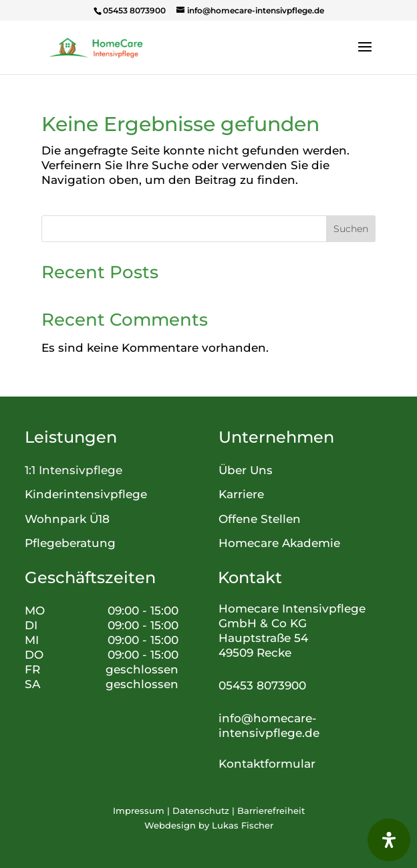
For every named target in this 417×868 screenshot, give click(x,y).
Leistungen (71, 437)
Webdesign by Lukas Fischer (209, 825)
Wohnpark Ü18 (67, 519)
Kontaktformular (267, 764)
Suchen (351, 229)
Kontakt (250, 577)
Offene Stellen (260, 519)
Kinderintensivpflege (86, 494)
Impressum (139, 810)
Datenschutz (201, 810)
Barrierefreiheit (271, 810)
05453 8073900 (262, 685)
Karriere (241, 494)
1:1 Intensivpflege (74, 470)
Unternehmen (276, 437)
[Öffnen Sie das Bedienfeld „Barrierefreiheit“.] (389, 840)
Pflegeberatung (70, 543)
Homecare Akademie (279, 543)
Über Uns (246, 470)
